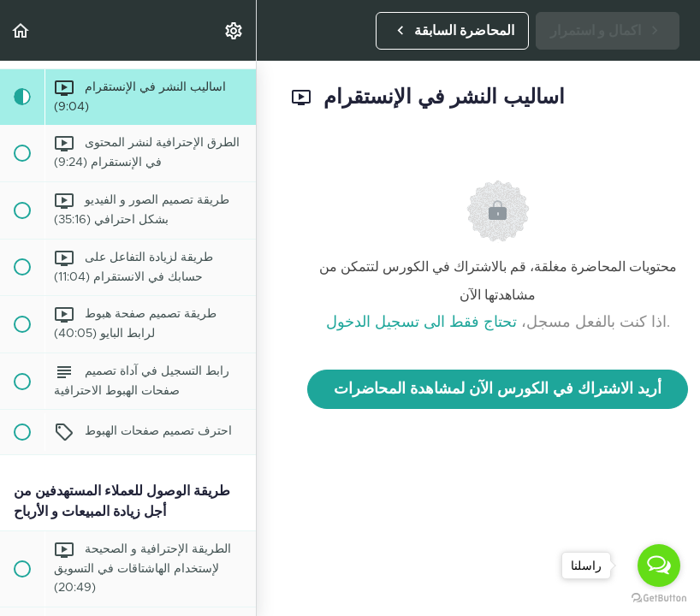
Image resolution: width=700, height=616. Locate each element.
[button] (21, 30)
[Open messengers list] (659, 566)
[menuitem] (234, 30)
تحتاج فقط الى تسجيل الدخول (421, 323)
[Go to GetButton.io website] (659, 598)
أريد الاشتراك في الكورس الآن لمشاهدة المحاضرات (498, 389)
